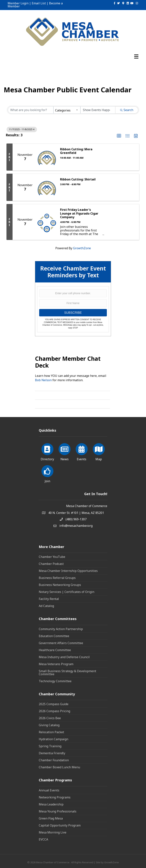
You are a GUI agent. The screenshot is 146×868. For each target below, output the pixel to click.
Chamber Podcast (51, 564)
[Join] (47, 473)
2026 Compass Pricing (54, 711)
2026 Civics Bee (50, 718)
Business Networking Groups (60, 585)
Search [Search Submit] (127, 110)
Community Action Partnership (61, 629)
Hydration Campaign (54, 739)
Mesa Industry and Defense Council (64, 657)
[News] (65, 451)
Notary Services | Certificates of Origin (67, 592)
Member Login (18, 3)
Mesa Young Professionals (58, 811)
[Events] (82, 451)
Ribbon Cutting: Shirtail (78, 179)
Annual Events (49, 790)
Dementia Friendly (52, 753)
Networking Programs (55, 797)
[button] (119, 136)
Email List (39, 3)
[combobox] (67, 110)
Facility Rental (49, 599)
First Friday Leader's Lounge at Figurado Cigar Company (79, 213)
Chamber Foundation (54, 760)
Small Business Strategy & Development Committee (67, 673)
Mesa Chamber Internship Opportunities (68, 571)
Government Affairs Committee (61, 643)
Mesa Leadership (51, 804)
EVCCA (43, 839)
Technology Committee (55, 681)
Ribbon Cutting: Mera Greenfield (76, 151)
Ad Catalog (46, 606)
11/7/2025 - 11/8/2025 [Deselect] (22, 129)
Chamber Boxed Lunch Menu (59, 767)
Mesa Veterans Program (56, 664)
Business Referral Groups (57, 578)
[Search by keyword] (31, 110)
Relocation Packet (51, 732)
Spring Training (50, 746)
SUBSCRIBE (73, 313)
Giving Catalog (49, 725)
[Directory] (47, 451)
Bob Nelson (43, 380)
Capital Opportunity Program (60, 825)
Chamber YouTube (52, 557)
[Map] (99, 451)
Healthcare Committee (55, 650)
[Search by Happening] (98, 110)
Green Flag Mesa (51, 818)
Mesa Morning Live (53, 832)
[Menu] (136, 56)
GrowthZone (82, 248)
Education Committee (54, 636)
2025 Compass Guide (54, 704)
